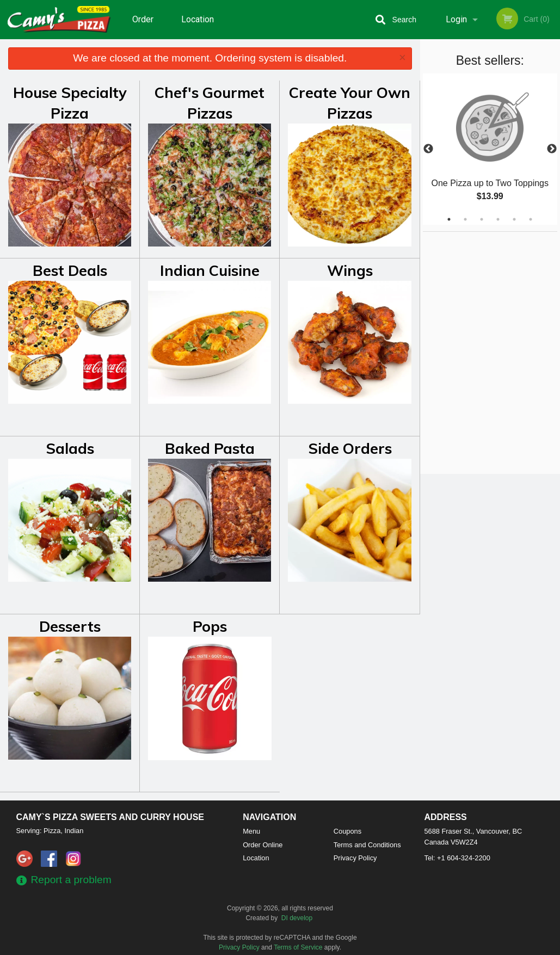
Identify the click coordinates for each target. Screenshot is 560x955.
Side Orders (350, 448)
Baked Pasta (210, 448)
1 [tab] (449, 219)
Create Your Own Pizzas (350, 103)
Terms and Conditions (367, 845)
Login (456, 19)
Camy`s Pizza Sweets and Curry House (110, 817)
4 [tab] (498, 219)
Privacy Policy (355, 858)
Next (552, 149)
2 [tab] (465, 219)
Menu (251, 831)
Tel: (457, 858)
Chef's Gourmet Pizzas (210, 103)
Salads (70, 448)
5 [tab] (514, 219)
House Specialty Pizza (70, 103)
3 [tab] (482, 219)
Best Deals (70, 270)
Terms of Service (298, 947)
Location (198, 19)
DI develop (297, 918)
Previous (428, 149)
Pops (210, 626)
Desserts (70, 626)
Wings (350, 270)
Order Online (144, 27)
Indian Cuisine (210, 270)
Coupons (347, 831)
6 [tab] (531, 219)
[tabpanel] (490, 149)
